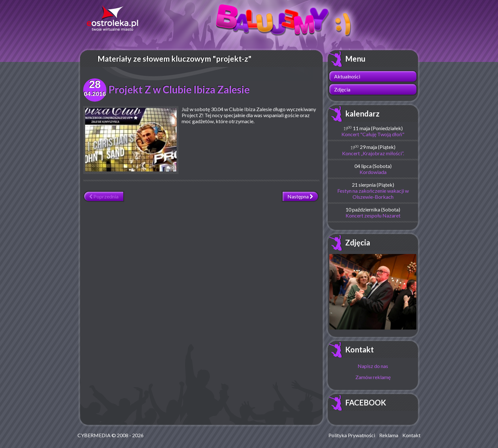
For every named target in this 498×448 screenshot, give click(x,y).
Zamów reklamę (373, 377)
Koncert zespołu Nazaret (373, 215)
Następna (300, 196)
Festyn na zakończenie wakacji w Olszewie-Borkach (373, 194)
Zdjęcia (342, 89)
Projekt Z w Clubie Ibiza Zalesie (179, 89)
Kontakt (360, 349)
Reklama (389, 435)
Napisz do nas (373, 366)
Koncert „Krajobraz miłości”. (373, 153)
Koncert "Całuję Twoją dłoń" (373, 134)
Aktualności (347, 76)
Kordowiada (373, 172)
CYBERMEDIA (94, 435)
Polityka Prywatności (352, 435)
